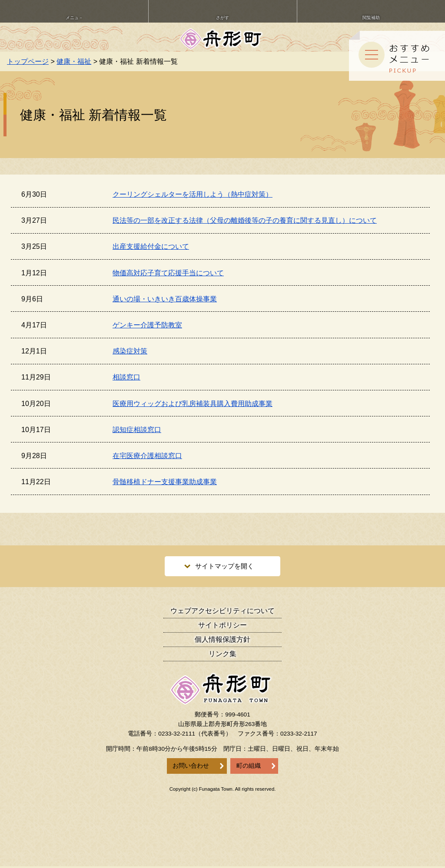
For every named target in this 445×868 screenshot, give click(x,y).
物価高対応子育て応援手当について (168, 273)
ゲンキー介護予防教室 (147, 325)
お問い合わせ (191, 767)
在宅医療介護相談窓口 (147, 456)
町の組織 (249, 767)
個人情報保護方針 (222, 641)
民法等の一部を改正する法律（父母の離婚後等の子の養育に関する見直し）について (245, 220)
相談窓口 (126, 377)
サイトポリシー (222, 627)
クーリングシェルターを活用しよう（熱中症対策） (193, 194)
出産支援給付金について (151, 246)
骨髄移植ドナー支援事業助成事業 (165, 482)
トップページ (28, 61)
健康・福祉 (74, 61)
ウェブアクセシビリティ (222, 612)
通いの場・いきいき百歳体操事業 (165, 299)
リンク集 (222, 655)
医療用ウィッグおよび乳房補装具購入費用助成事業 (193, 404)
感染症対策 (130, 351)
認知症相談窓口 (137, 430)
